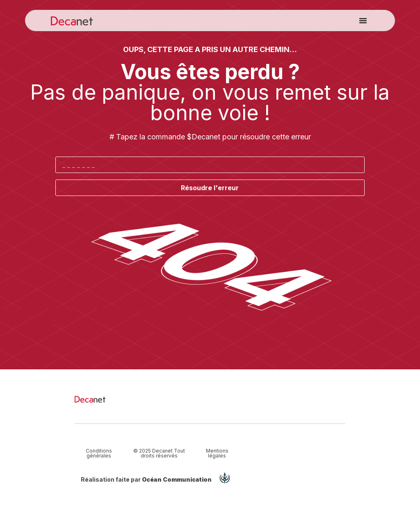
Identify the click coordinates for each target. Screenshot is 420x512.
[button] (363, 20)
